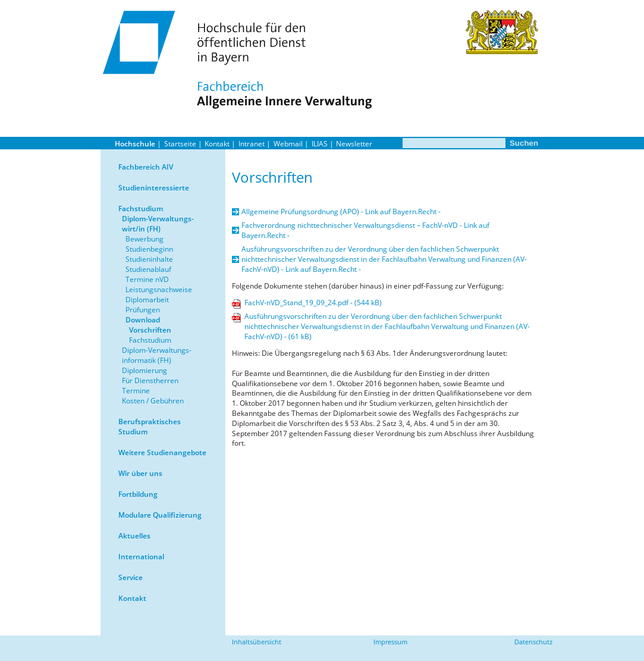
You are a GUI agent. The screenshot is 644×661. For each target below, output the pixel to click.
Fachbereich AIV (146, 167)
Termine (136, 391)
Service (131, 577)
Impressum (390, 642)
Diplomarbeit (147, 300)
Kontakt (217, 144)
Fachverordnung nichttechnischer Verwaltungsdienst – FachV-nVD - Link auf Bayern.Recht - (365, 230)
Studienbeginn (149, 249)
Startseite (180, 144)
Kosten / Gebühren (153, 401)
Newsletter (354, 144)
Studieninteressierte (154, 188)
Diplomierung (144, 370)
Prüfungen (143, 310)
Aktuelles (134, 536)
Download (143, 320)
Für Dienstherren (150, 380)
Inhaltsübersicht (257, 642)
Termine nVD (147, 279)
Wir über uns (140, 473)
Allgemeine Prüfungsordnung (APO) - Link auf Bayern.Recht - (341, 212)
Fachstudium (141, 209)
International (141, 557)
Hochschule (135, 144)
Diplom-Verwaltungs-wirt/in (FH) (158, 224)
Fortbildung (138, 494)
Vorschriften (150, 330)
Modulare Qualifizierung (160, 515)
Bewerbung (144, 239)
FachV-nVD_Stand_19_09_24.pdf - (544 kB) (313, 303)
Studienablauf (148, 269)
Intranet (252, 144)
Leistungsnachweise (159, 289)
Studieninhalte (149, 259)
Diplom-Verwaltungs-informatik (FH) (157, 355)
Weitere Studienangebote (162, 452)
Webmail (288, 144)
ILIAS (320, 144)
